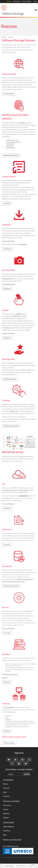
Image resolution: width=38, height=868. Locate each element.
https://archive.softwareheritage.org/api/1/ (16, 491)
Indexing (6, 704)
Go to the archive (9, 94)
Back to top (33, 863)
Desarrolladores (9, 827)
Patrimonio (7, 805)
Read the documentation (11, 155)
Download (6, 225)
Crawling (6, 400)
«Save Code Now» (7, 279)
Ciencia (6, 809)
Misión (5, 784)
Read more (7, 545)
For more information (8, 241)
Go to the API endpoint (9, 284)
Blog (5, 835)
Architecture (7, 530)
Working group (11, 148)
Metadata (6, 655)
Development (17, 1)
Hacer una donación (12, 840)
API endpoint (11, 144)
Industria (6, 814)
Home (9, 1)
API (4, 484)
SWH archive (8, 328)
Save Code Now (8, 270)
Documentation (27, 1)
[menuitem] (9, 866)
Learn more (7, 203)
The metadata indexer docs (10, 675)
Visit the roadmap (9, 743)
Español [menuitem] (31, 866)
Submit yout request (10, 379)
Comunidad (8, 823)
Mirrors (5, 608)
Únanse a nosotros (11, 801)
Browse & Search (9, 74)
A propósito (8, 780)
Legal (5, 792)
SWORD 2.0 (19, 314)
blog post (5, 678)
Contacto (6, 796)
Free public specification (14, 142)
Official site (10, 146)
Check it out (7, 249)
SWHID (22, 123)
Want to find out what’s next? (14, 737)
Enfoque (6, 818)
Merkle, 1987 (14, 411)
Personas (6, 788)
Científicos (7, 831)
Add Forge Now (8, 359)
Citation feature (9, 177)
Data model (7, 567)
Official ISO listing (12, 140)
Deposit (5, 310)
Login (35, 1)
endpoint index (23, 496)
